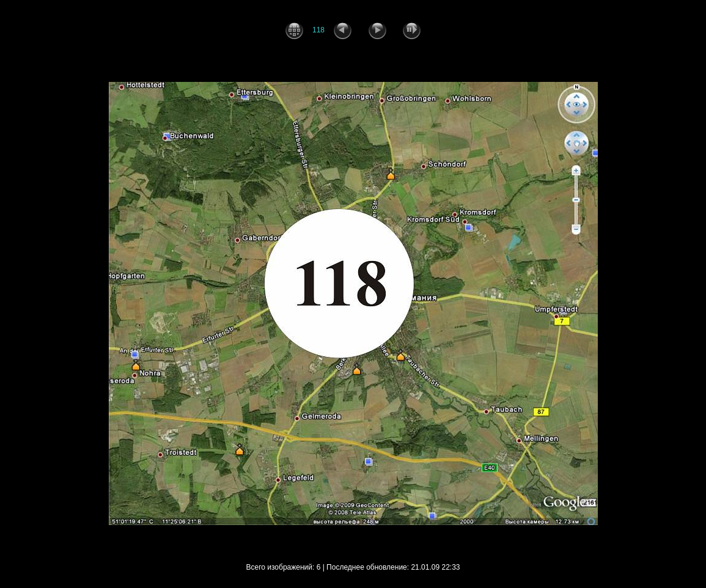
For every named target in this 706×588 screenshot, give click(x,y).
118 (318, 30)
